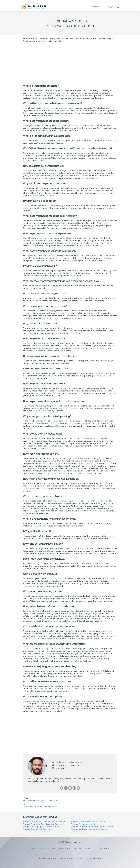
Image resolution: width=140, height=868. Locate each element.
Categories (96, 7)
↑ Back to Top (103, 848)
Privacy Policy (65, 848)
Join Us (78, 848)
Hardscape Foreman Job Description (40, 807)
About (43, 848)
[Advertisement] (70, 63)
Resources (89, 848)
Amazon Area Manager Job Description (41, 800)
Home (34, 848)
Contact (52, 848)
